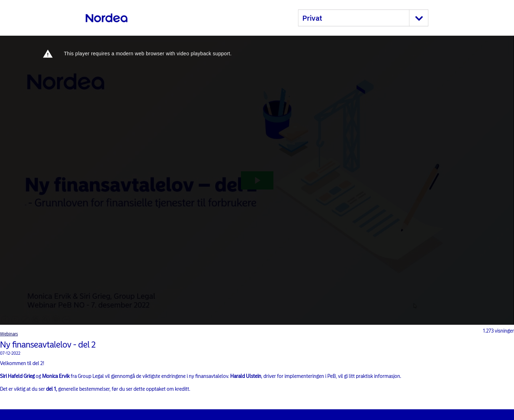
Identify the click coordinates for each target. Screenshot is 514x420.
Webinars (9, 334)
